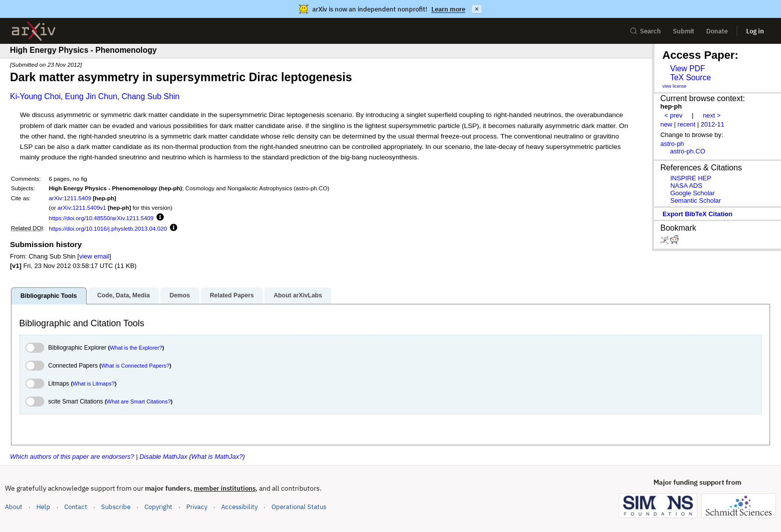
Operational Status (299, 506)
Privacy (197, 507)
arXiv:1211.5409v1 (82, 207)
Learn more (448, 9)
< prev (673, 115)
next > (712, 115)
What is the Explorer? (136, 348)
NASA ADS (686, 186)
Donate (717, 31)
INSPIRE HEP (691, 178)
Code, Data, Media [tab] (123, 295)
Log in (755, 31)
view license (675, 86)
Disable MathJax (163, 457)
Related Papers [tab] (232, 295)
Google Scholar (693, 193)
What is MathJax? (217, 457)
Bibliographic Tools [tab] (49, 296)
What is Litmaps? (94, 384)
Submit (684, 31)
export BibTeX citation (697, 214)
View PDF (687, 68)
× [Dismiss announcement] (477, 9)
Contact (76, 507)
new (666, 124)
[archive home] (34, 31)
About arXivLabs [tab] (298, 295)
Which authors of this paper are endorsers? (72, 457)
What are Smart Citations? (139, 401)
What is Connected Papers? (135, 366)
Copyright (158, 507)
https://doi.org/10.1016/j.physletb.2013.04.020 (108, 228)
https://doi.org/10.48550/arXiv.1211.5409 (101, 218)
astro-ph (672, 144)
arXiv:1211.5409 (70, 198)
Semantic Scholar (696, 200)
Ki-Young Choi (35, 96)
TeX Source (690, 77)
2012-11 (713, 124)
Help (43, 507)
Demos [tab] (180, 295)
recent (686, 124)
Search (645, 31)
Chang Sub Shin (151, 96)
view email (94, 256)
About (14, 507)
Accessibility (239, 507)
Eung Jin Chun (91, 96)
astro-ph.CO (688, 151)
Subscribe (116, 507)
